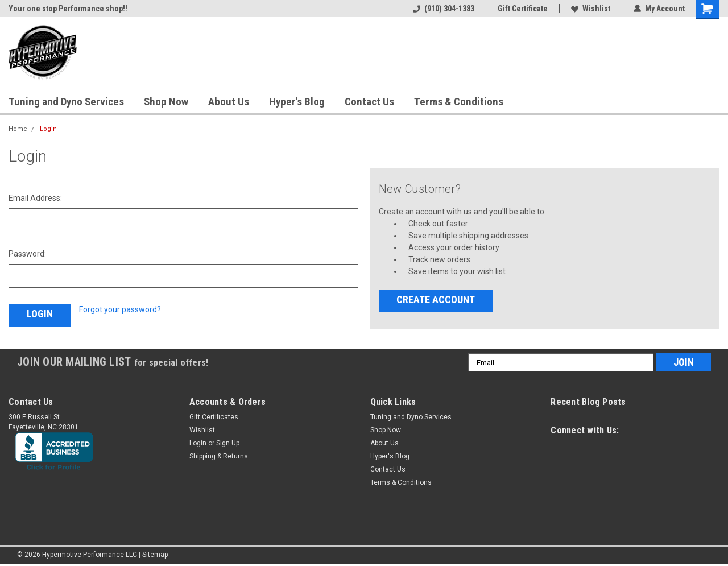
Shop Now (166, 102)
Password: (27, 254)
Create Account (436, 299)
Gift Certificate (523, 9)
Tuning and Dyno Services (66, 102)
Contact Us (369, 102)
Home (18, 129)
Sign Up (228, 443)
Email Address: (35, 198)
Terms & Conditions (459, 102)
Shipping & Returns (219, 456)
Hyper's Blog (297, 102)
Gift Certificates (214, 417)
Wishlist (591, 9)
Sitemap (155, 555)
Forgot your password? (120, 309)
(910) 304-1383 (444, 9)
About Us (229, 102)
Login (48, 129)
